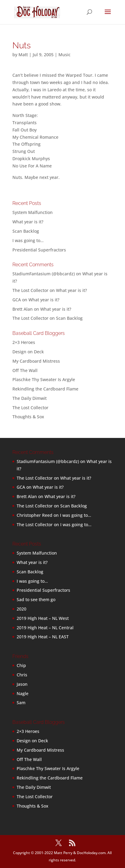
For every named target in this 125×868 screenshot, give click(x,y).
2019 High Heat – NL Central (45, 628)
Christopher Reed (35, 515)
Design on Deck (28, 352)
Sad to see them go (36, 599)
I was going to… (28, 240)
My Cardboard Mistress (36, 361)
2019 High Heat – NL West (43, 618)
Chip (21, 665)
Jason (22, 684)
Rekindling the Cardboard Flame (45, 389)
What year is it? (28, 222)
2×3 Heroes (24, 342)
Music (64, 55)
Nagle (23, 693)
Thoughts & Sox (28, 417)
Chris (22, 675)
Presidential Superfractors (39, 250)
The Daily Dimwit (30, 398)
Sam (21, 703)
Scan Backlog (26, 231)
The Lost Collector (30, 408)
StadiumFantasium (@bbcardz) (44, 274)
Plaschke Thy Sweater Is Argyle (44, 379)
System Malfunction (33, 212)
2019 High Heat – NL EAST (43, 637)
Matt (23, 55)
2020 (21, 609)
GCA (17, 300)
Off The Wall (25, 370)
